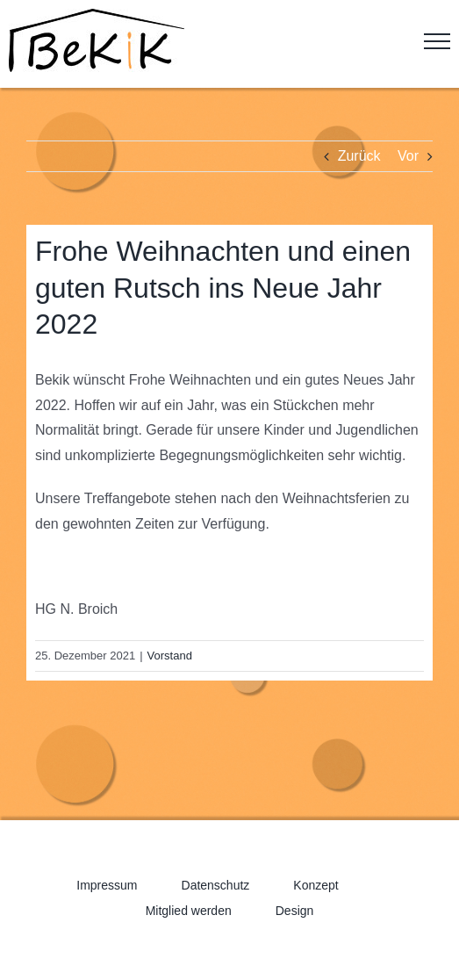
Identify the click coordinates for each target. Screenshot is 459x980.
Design (295, 911)
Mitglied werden (189, 911)
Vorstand (170, 656)
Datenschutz (216, 885)
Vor (408, 156)
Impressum (107, 885)
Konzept (316, 885)
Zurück (359, 156)
